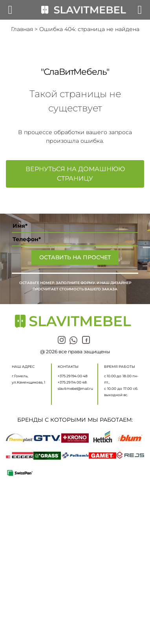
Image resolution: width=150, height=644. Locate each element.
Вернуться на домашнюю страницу (75, 174)
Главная (22, 29)
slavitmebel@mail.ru (75, 388)
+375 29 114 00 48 (72, 382)
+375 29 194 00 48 (73, 376)
